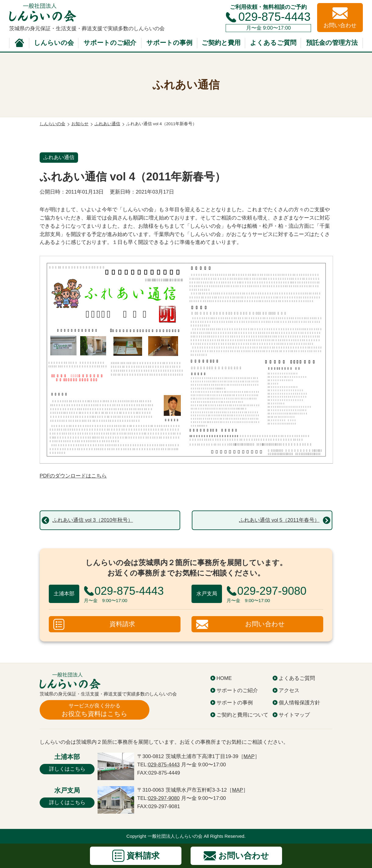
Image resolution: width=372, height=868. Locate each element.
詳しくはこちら (67, 769)
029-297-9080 (164, 798)
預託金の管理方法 (332, 43)
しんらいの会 (54, 43)
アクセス (289, 690)
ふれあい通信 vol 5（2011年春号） (279, 520)
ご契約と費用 (221, 43)
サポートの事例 (169, 43)
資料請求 (122, 624)
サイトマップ (294, 715)
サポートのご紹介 (110, 43)
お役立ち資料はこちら (95, 710)
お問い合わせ (265, 624)
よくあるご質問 (273, 43)
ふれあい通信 (59, 157)
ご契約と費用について (242, 715)
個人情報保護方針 (299, 703)
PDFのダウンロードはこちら (73, 476)
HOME (224, 678)
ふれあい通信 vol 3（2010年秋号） (93, 520)
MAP (249, 756)
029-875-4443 (275, 17)
